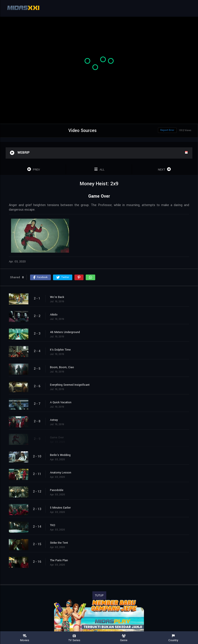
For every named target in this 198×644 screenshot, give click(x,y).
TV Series (74, 638)
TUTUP (99, 595)
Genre (124, 638)
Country (173, 638)
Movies (25, 638)
